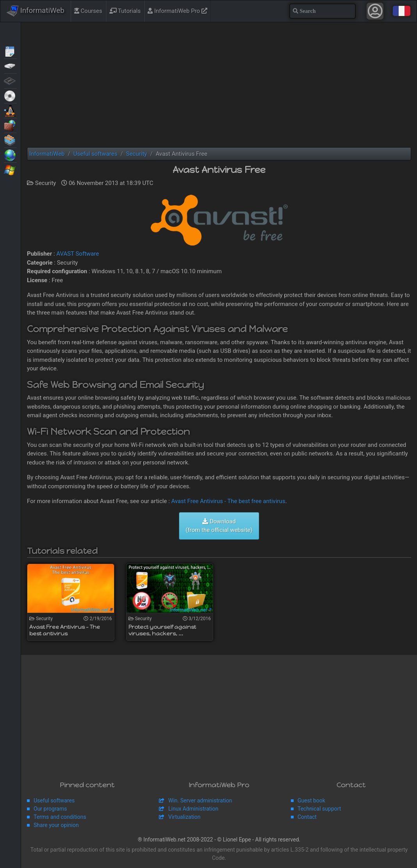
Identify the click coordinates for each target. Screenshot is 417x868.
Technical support (319, 809)
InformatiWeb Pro (177, 11)
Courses (88, 11)
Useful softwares (54, 800)
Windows (10, 169)
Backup (10, 66)
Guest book (311, 800)
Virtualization (10, 140)
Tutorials (125, 11)
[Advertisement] (219, 85)
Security (10, 125)
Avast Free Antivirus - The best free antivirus (228, 501)
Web (10, 155)
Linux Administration (193, 809)
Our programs (50, 809)
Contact (307, 817)
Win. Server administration (200, 800)
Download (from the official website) (219, 526)
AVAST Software (78, 254)
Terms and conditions (60, 817)
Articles (10, 51)
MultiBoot (10, 110)
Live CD (10, 95)
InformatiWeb (36, 11)
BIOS (10, 80)
